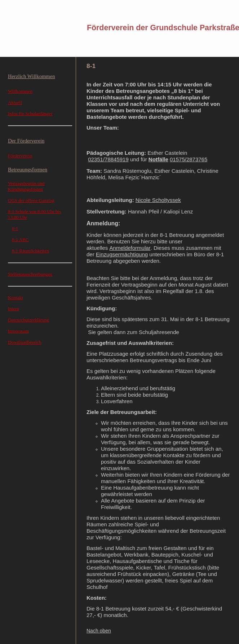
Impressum (18, 331)
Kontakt (16, 298)
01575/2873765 (189, 159)
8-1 (15, 228)
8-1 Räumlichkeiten (30, 251)
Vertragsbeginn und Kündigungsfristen (26, 186)
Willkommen (20, 91)
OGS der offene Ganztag (31, 200)
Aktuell (15, 102)
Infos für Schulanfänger (30, 114)
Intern (14, 309)
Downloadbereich (25, 342)
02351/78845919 (108, 159)
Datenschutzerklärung (28, 320)
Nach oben (99, 631)
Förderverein (20, 156)
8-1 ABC (20, 240)
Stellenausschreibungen (30, 274)
